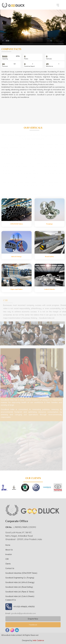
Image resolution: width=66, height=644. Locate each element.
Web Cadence (38, 640)
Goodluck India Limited (12, 635)
